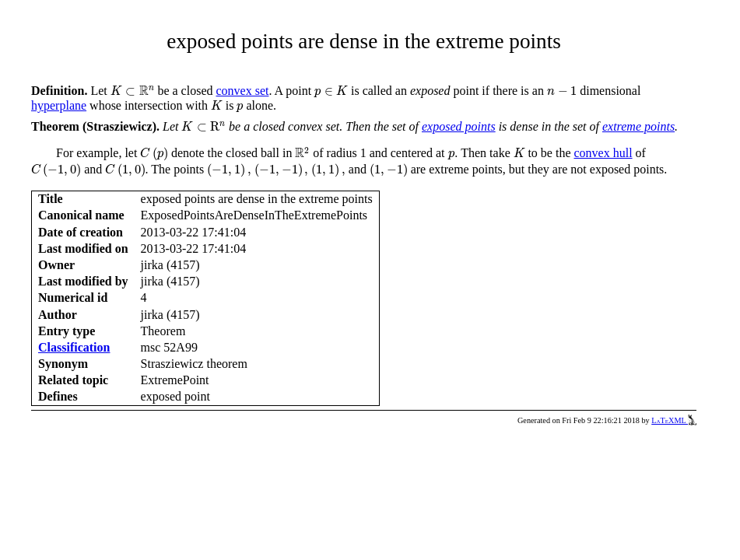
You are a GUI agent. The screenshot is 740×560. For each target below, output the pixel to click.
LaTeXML (674, 420)
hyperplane (59, 105)
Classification (74, 347)
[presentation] (133, 91)
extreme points (638, 126)
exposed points (459, 126)
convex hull (603, 153)
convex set (242, 91)
